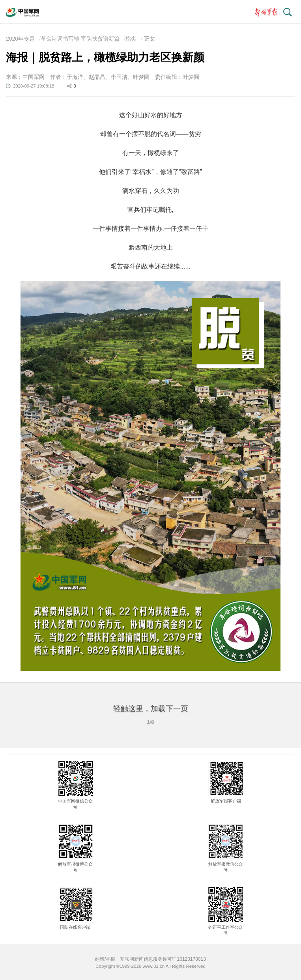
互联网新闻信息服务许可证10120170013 (163, 959)
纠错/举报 (105, 959)
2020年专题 (20, 39)
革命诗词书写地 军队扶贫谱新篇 (80, 39)
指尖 (131, 39)
